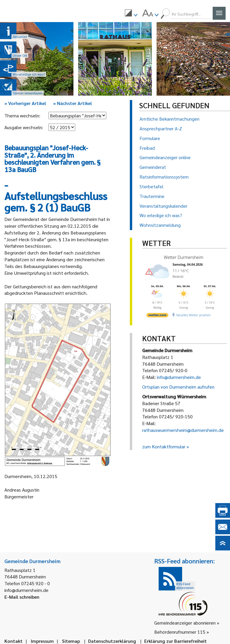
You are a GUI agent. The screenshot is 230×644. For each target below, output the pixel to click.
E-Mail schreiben (22, 597)
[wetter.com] (157, 316)
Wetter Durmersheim (183, 257)
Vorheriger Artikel (25, 103)
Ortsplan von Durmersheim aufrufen (178, 387)
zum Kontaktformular (164, 446)
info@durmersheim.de (179, 377)
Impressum (42, 641)
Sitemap (71, 641)
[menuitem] (131, 14)
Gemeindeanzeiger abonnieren (185, 623)
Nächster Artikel (73, 103)
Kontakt (14, 641)
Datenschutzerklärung (112, 641)
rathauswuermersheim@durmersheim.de (183, 430)
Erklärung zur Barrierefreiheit (176, 641)
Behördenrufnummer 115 (180, 632)
